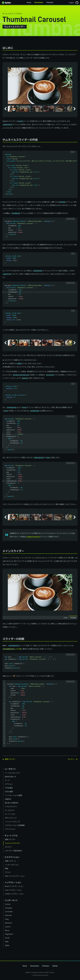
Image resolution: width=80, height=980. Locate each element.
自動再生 (8, 799)
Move (7, 930)
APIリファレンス (11, 818)
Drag (7, 919)
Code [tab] (66, 618)
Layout (8, 927)
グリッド (8, 872)
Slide (7, 942)
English (72, 3)
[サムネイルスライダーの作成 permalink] (1, 140)
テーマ (7, 780)
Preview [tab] (73, 618)
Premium (50, 3)
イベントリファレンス (12, 822)
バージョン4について (12, 773)
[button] (13, 109)
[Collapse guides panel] (9, 769)
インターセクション (12, 865)
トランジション (10, 829)
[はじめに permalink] (1, 48)
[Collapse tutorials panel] (10, 836)
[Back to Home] (6, 3)
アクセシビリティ (11, 807)
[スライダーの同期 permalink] (1, 639)
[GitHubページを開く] (77, 3)
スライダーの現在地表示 (14, 851)
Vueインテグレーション (13, 890)
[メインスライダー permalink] (1, 551)
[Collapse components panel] (10, 900)
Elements (8, 923)
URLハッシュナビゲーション (15, 876)
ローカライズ (10, 810)
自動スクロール (10, 861)
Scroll (7, 938)
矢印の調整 (9, 792)
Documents (39, 3)
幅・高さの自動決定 (12, 803)
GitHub (55, 966)
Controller (9, 912)
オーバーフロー (10, 814)
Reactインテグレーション (14, 886)
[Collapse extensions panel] (11, 857)
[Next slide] (75, 109)
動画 (7, 869)
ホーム (5, 14)
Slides (7, 945)
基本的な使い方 (10, 777)
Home (29, 3)
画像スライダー (10, 839)
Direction (8, 915)
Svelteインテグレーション (14, 894)
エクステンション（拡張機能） (15, 825)
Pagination (9, 934)
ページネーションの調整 (13, 795)
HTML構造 (9, 788)
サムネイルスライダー (13, 843)
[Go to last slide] (5, 109)
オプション (9, 784)
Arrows (8, 904)
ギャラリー (9, 847)
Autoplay (8, 908)
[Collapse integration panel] (12, 882)
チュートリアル (15, 14)
